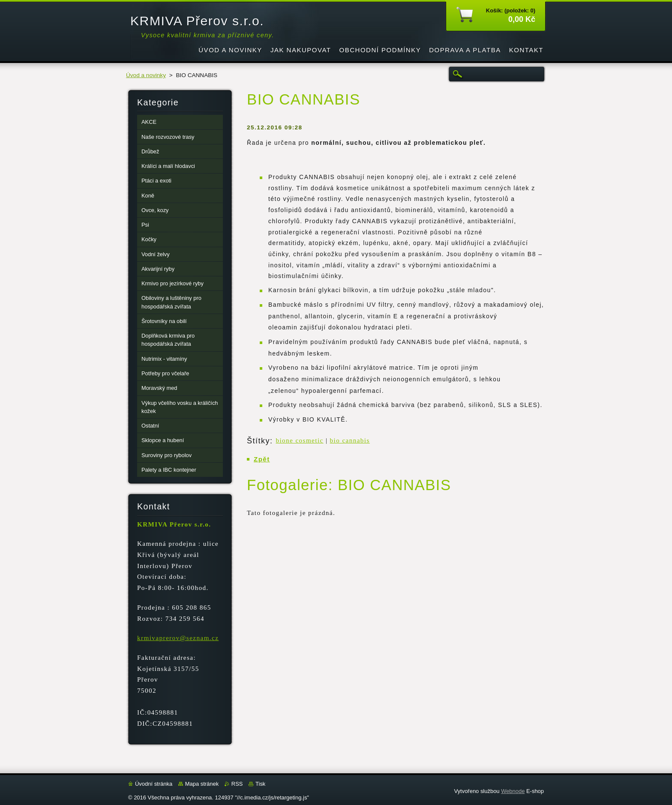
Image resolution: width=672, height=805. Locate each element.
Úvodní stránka (154, 784)
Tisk (260, 784)
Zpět (262, 459)
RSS (237, 784)
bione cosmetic (299, 440)
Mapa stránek (202, 784)
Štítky (258, 441)
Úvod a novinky (146, 75)
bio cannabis (350, 440)
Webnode (513, 791)
